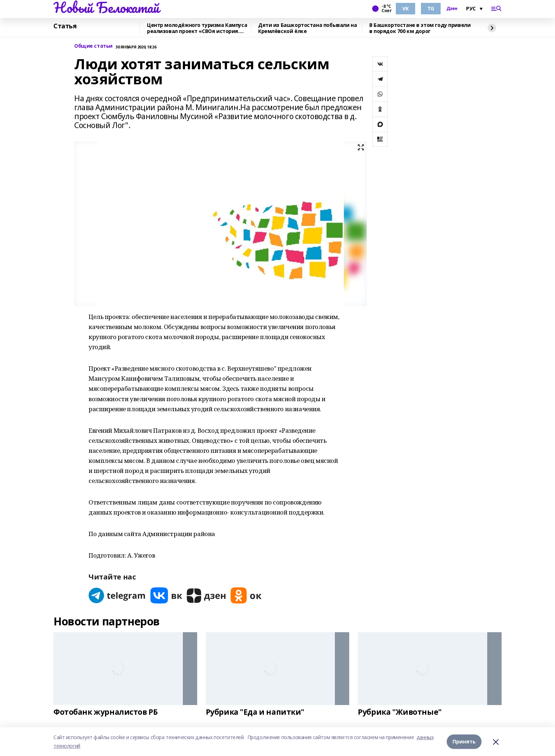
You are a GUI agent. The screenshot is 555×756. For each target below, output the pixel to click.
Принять (464, 741)
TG (431, 8)
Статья (65, 26)
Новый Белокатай (106, 8)
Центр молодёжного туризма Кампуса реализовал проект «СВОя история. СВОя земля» (197, 28)
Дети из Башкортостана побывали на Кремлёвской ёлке (307, 28)
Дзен (452, 9)
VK (405, 8)
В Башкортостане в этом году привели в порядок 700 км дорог (420, 28)
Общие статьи (93, 46)
